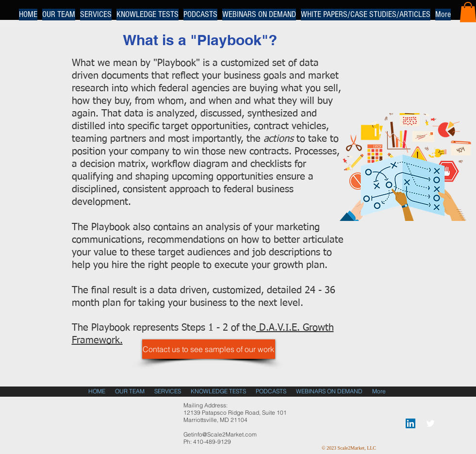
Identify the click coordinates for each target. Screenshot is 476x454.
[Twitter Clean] (430, 423)
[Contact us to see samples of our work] (209, 349)
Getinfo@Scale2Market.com (220, 434)
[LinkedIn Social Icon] (410, 423)
